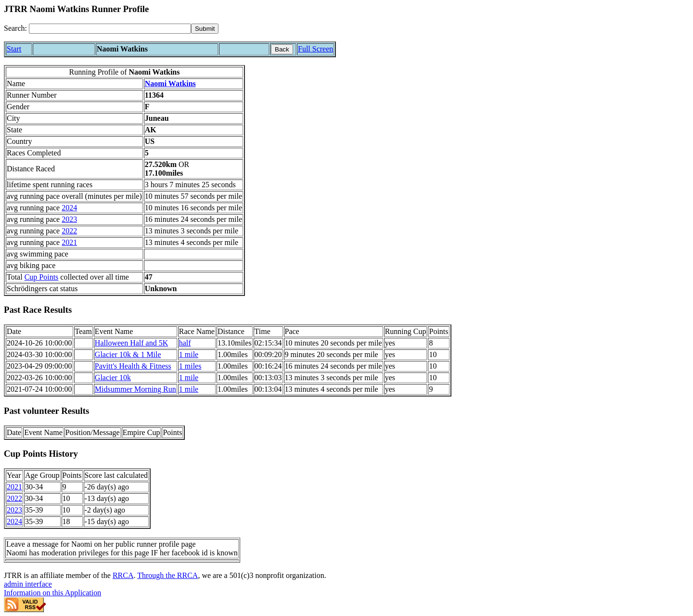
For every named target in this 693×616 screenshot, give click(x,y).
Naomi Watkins (170, 83)
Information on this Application (52, 593)
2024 (69, 208)
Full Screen (315, 49)
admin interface (28, 584)
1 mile (189, 354)
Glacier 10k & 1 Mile (128, 354)
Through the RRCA (167, 575)
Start (14, 49)
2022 (69, 231)
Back (282, 49)
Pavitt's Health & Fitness (133, 366)
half (185, 343)
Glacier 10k (113, 378)
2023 (69, 219)
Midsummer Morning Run (135, 389)
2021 (69, 242)
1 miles (190, 366)
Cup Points (42, 277)
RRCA (123, 575)
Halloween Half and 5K (131, 343)
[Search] (110, 29)
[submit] (205, 29)
